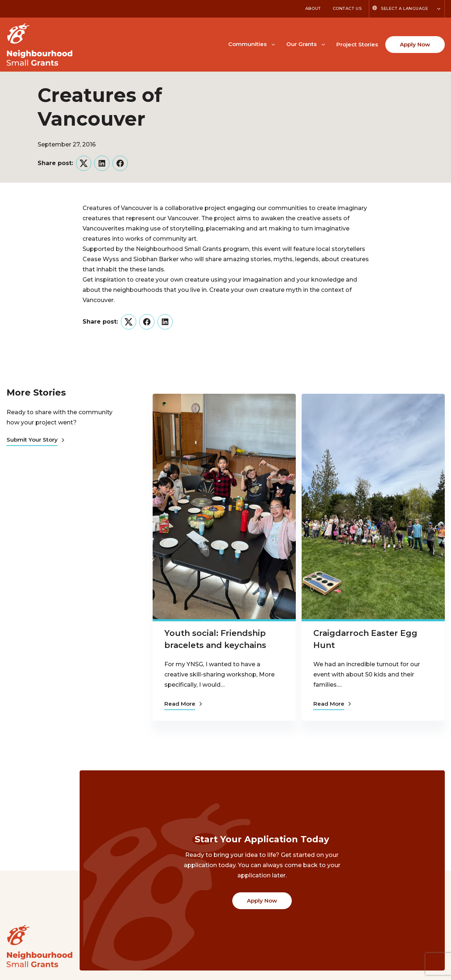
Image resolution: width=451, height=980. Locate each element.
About (313, 8)
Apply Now (415, 44)
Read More (183, 704)
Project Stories (357, 44)
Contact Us (347, 8)
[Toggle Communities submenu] (273, 44)
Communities (247, 44)
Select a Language (404, 8)
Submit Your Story (35, 440)
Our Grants (301, 44)
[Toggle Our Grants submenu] (323, 44)
